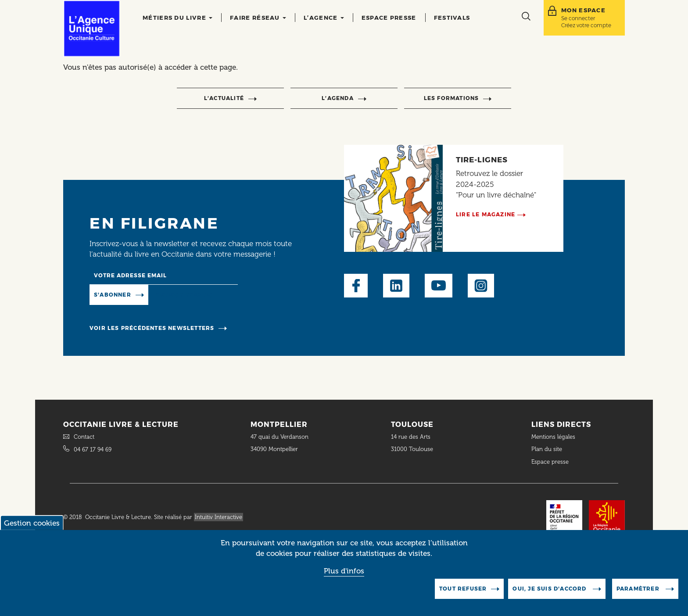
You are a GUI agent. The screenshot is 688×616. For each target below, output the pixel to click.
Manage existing (184, 294)
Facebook (356, 286)
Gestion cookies (32, 530)
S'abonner (113, 295)
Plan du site (547, 449)
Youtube (439, 286)
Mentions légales (554, 437)
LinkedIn (396, 286)
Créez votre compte (586, 25)
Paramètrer (639, 595)
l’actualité (224, 98)
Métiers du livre (177, 18)
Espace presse (389, 18)
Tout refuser (463, 595)
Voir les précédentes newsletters (152, 328)
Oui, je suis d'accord (550, 595)
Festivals (452, 18)
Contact (84, 437)
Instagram (481, 286)
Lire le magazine (486, 214)
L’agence (324, 18)
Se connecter (578, 18)
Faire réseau (258, 18)
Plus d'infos (344, 577)
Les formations (451, 98)
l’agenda (338, 98)
